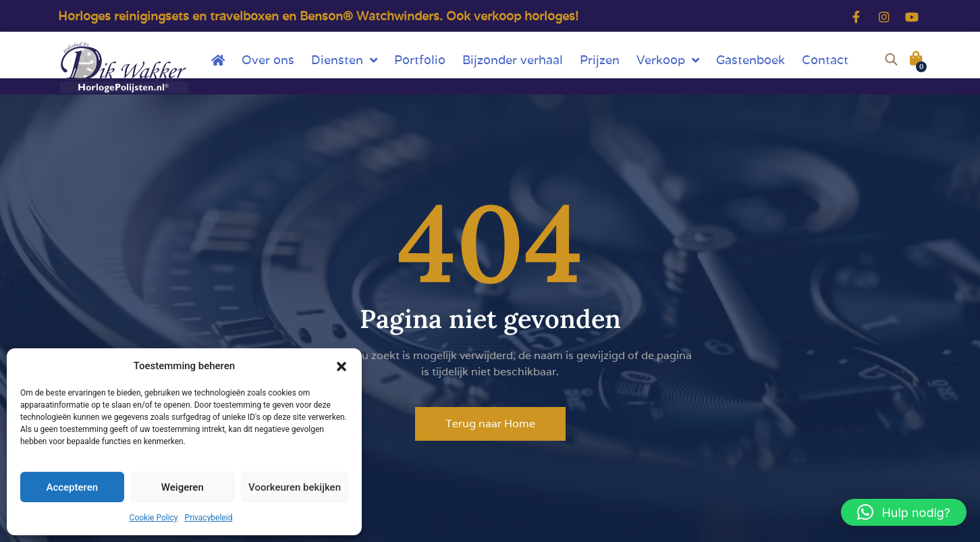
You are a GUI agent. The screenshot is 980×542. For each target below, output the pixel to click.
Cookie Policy (154, 518)
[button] (342, 366)
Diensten (344, 60)
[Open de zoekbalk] (891, 57)
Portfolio (420, 60)
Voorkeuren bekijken (295, 487)
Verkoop (668, 60)
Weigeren (183, 487)
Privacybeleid (209, 518)
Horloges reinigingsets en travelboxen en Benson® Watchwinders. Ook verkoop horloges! (318, 16)
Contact (825, 60)
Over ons (268, 60)
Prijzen (600, 60)
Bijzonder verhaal (513, 60)
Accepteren (72, 487)
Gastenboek (751, 60)
